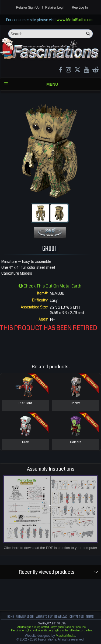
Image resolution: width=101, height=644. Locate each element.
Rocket (76, 403)
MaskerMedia (65, 636)
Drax (25, 442)
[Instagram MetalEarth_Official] (68, 70)
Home (11, 617)
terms (90, 617)
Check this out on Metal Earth (50, 286)
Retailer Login (25, 617)
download (61, 617)
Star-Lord (25, 403)
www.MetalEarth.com (74, 20)
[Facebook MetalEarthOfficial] (61, 70)
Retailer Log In (56, 8)
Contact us (77, 617)
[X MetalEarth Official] (77, 70)
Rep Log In (80, 8)
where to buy (44, 617)
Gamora (76, 442)
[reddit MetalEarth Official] (95, 70)
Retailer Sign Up (28, 8)
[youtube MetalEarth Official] (86, 70)
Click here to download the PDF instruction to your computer (50, 548)
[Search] (50, 34)
